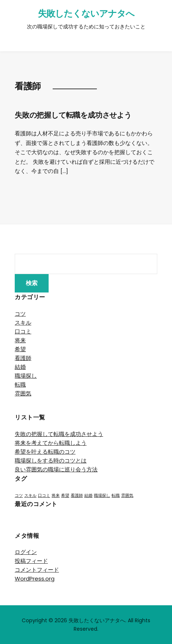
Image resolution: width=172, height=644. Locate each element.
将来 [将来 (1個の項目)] (56, 496)
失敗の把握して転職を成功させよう (73, 115)
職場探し (26, 376)
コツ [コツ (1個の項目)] (19, 496)
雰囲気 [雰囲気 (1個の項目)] (127, 496)
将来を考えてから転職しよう (51, 443)
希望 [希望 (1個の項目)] (65, 496)
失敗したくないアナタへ (86, 13)
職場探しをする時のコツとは (51, 461)
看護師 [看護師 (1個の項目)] (77, 496)
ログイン (26, 552)
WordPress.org (35, 579)
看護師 (23, 358)
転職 (20, 385)
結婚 (20, 367)
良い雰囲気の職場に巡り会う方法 (56, 469)
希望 (20, 349)
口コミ (23, 331)
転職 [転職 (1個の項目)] (116, 496)
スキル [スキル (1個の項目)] (30, 496)
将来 (20, 340)
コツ (20, 314)
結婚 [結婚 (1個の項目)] (88, 496)
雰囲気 (23, 393)
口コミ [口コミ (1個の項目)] (44, 496)
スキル (23, 323)
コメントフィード (37, 570)
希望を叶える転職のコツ (45, 452)
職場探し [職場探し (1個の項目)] (102, 496)
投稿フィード (31, 561)
